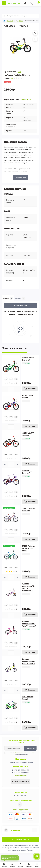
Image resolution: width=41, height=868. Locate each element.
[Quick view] (6, 379)
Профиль (29, 865)
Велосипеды (11, 21)
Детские (20, 21)
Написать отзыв (20, 306)
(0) (12, 78)
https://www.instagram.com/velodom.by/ (20, 805)
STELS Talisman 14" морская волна (29, 548)
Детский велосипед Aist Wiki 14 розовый (29, 624)
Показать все (21, 178)
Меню (37, 865)
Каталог (12, 865)
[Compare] (16, 379)
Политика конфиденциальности (25, 753)
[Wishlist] (11, 379)
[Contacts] (31, 3)
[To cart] (30, 389)
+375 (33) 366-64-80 (21, 772)
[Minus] (5, 389)
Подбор (5, 865)
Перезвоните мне (20, 775)
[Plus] (17, 389)
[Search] (4, 16)
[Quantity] (11, 389)
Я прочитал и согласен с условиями (21, 754)
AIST (19, 72)
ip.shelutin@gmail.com (20, 810)
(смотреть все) (26, 99)
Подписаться (30, 748)
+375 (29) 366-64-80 (21, 770)
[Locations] (25, 3)
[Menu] (4, 3)
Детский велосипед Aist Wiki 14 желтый (29, 661)
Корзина (21, 865)
